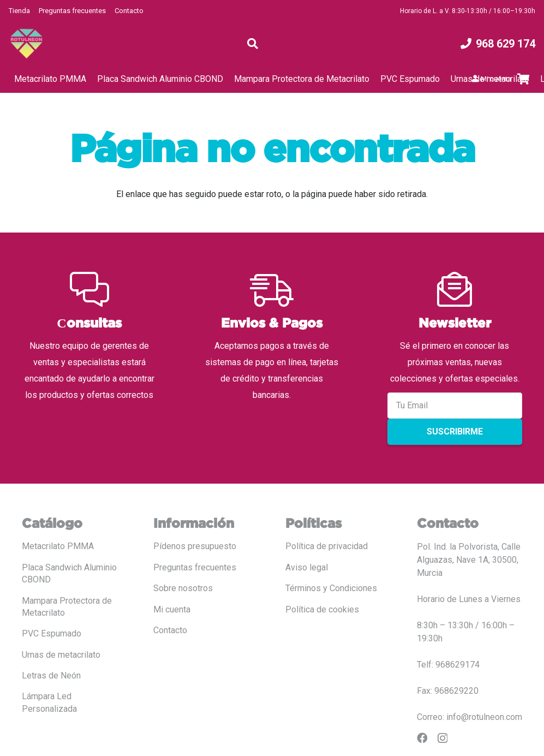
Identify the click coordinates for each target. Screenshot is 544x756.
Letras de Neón (51, 675)
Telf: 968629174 (448, 665)
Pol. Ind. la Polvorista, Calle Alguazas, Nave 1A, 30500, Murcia (469, 560)
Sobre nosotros (183, 588)
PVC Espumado (52, 633)
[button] (253, 44)
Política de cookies (322, 609)
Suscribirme (455, 431)
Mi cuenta (172, 609)
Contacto (129, 11)
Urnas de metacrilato (61, 655)
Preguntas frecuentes (72, 11)
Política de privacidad (327, 546)
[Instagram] (443, 738)
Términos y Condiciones (331, 588)
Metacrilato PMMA (58, 546)
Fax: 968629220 (448, 691)
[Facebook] (422, 738)
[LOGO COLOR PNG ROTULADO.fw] (26, 44)
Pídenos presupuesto (195, 546)
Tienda (19, 11)
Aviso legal (307, 567)
